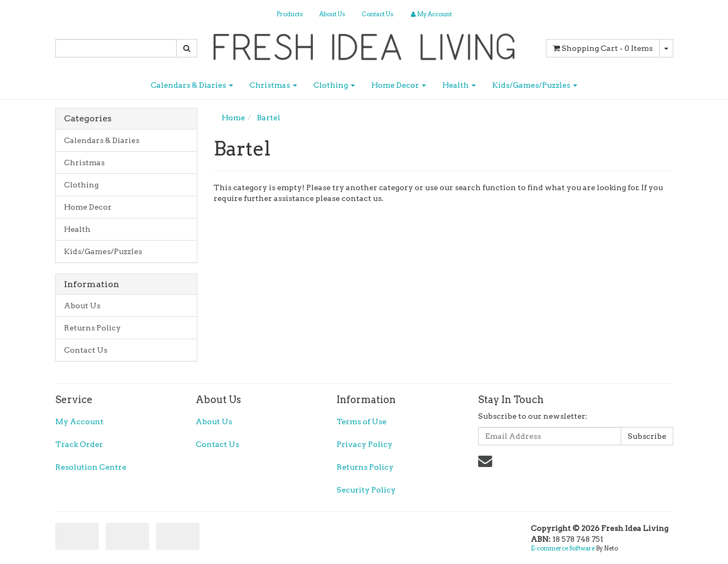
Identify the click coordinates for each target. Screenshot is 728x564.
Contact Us (378, 14)
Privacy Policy (365, 444)
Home (233, 118)
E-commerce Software (563, 548)
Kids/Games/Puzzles (535, 85)
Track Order (79, 444)
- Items (603, 48)
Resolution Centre (91, 467)
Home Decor (399, 85)
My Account (79, 422)
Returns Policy (92, 328)
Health (459, 85)
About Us (332, 14)
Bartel (269, 118)
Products (290, 14)
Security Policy (366, 490)
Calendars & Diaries (192, 85)
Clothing (334, 85)
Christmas (273, 85)
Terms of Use (362, 422)
